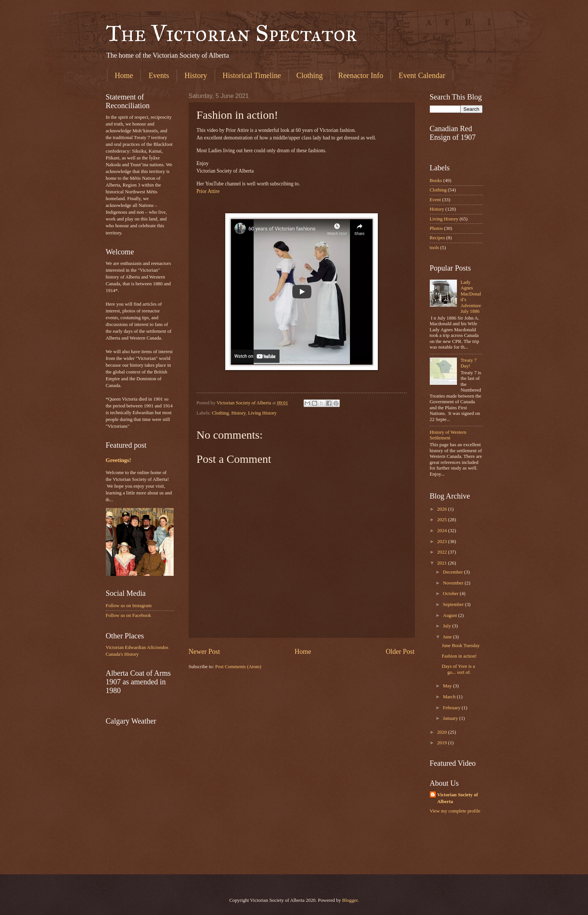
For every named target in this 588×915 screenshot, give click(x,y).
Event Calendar (422, 75)
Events (159, 75)
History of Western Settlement (448, 435)
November (454, 583)
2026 (442, 509)
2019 (442, 743)
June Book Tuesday (461, 646)
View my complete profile (455, 811)
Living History (262, 413)
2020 (442, 732)
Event (435, 200)
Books (436, 181)
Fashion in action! (459, 656)
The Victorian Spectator (231, 33)
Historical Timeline (252, 75)
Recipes (438, 238)
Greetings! (118, 460)
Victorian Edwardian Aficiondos (137, 647)
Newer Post (205, 652)
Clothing (310, 75)
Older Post (400, 652)
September (454, 604)
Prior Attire (208, 191)
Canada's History (122, 654)
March (450, 697)
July (448, 626)
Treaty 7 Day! (469, 363)
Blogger (350, 900)
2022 (442, 552)
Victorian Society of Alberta (458, 798)
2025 (442, 520)
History (196, 75)
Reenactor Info (361, 75)
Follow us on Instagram (129, 606)
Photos (436, 228)
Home (124, 75)
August (451, 615)
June (448, 637)
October (451, 594)
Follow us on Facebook (129, 615)
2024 (442, 531)
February (452, 708)
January (451, 718)
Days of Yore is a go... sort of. (458, 669)
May (448, 686)
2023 (442, 542)
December (454, 572)
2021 (442, 563)
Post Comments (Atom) (238, 667)
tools (435, 248)
